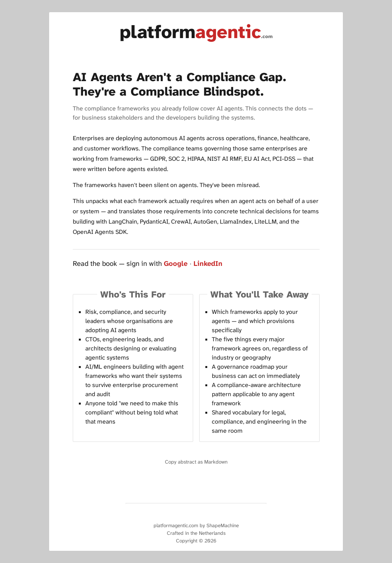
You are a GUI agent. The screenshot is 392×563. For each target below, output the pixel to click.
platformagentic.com (176, 525)
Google (176, 264)
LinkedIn (208, 264)
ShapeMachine (223, 525)
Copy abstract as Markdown (196, 462)
